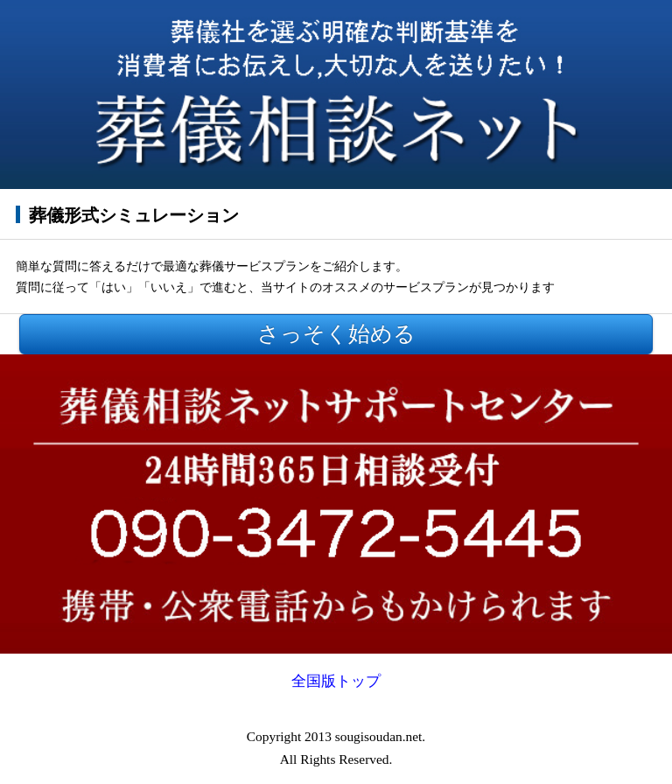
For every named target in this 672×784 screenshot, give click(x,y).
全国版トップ (336, 681)
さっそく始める (336, 334)
